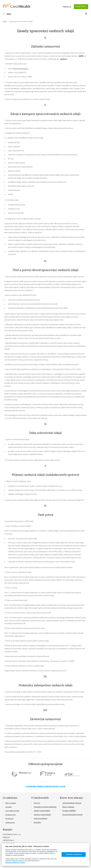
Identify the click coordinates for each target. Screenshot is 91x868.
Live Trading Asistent (13, 811)
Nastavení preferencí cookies (15, 862)
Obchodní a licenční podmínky (45, 807)
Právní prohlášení (40, 818)
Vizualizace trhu (11, 815)
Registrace (81, 6)
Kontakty (37, 822)
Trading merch (11, 822)
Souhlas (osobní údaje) (42, 815)
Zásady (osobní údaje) (42, 811)
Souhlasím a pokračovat (74, 854)
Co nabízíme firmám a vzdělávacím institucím (45, 786)
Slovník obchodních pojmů (72, 815)
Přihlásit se (67, 7)
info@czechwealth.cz (21, 68)
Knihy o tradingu (12, 803)
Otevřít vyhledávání (86, 14)
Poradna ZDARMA (69, 811)
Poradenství (10, 818)
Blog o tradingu (68, 807)
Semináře (9, 807)
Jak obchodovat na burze (72, 803)
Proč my (37, 803)
